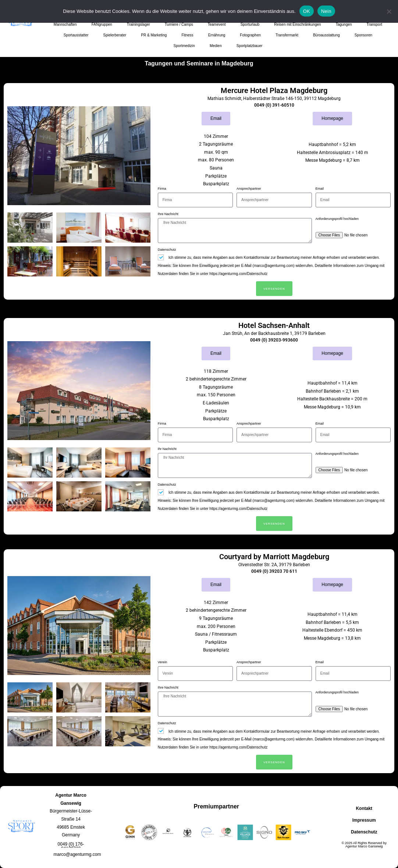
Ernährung (217, 35)
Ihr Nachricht (167, 449)
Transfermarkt (287, 35)
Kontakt (364, 808)
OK (307, 11)
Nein (326, 11)
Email (320, 189)
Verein (163, 662)
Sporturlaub (250, 24)
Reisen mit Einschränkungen (297, 24)
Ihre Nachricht (168, 214)
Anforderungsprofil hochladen (337, 219)
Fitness (187, 35)
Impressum (364, 820)
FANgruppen (102, 24)
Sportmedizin (184, 46)
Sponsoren (363, 35)
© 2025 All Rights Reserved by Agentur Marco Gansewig (364, 845)
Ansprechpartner (249, 189)
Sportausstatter (76, 35)
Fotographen (250, 35)
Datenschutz (167, 250)
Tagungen (344, 24)
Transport (374, 24)
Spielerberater (115, 35)
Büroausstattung (326, 35)
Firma (162, 189)
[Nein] (389, 11)
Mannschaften (65, 24)
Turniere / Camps (179, 24)
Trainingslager (138, 24)
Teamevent (217, 24)
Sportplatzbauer (250, 46)
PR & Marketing (154, 35)
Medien (216, 46)
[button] (71, 846)
